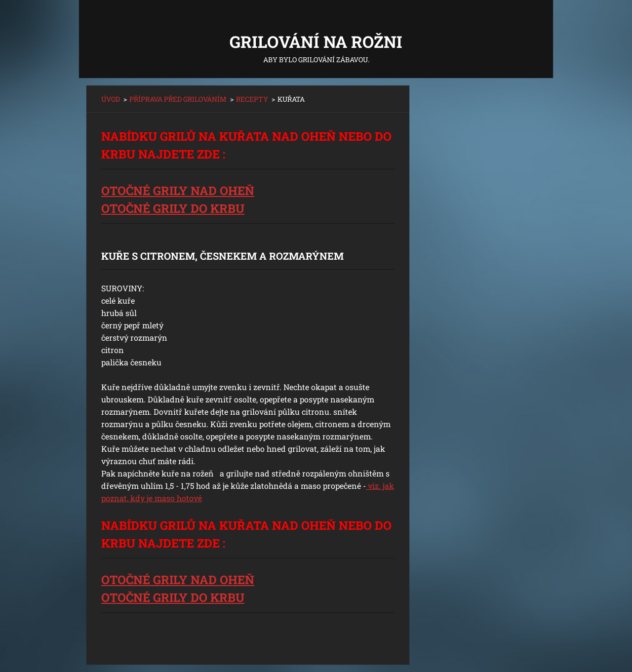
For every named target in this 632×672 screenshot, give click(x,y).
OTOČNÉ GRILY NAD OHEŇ (178, 191)
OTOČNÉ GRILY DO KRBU (173, 208)
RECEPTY (252, 99)
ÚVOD (111, 99)
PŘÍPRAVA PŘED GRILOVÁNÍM (178, 99)
